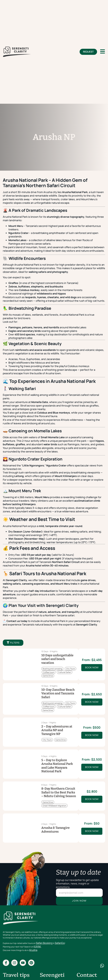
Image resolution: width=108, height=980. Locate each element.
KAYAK (37, 946)
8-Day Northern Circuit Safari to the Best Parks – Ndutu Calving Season (59, 792)
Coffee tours (49, 672)
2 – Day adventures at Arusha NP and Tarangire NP (57, 730)
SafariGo (60, 943)
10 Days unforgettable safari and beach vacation (57, 659)
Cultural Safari (65, 672)
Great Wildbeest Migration (54, 806)
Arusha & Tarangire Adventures (55, 830)
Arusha (33, 950)
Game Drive (48, 676)
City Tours (70, 669)
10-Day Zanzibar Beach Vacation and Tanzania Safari (58, 693)
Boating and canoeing (52, 669)
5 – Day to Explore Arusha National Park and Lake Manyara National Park (57, 766)
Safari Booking (44, 943)
